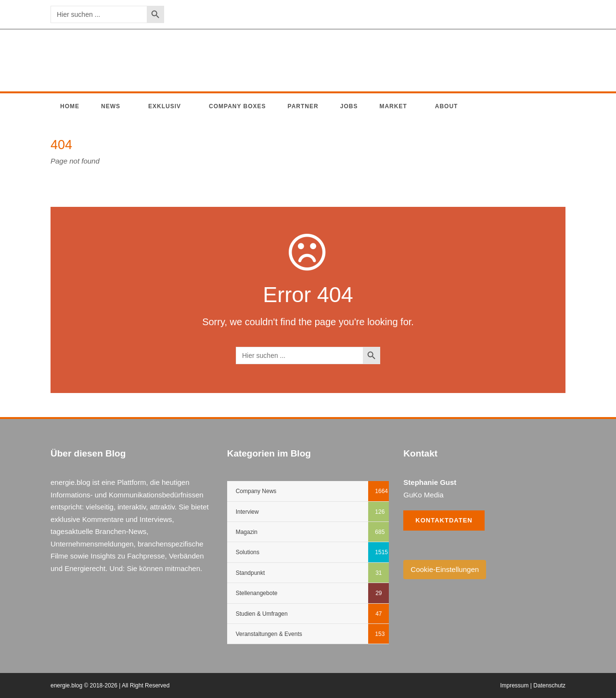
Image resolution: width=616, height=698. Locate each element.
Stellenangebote (257, 593)
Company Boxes (237, 106)
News (111, 106)
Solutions (248, 552)
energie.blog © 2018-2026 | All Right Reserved (110, 685)
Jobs (349, 106)
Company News (256, 491)
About (447, 106)
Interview (247, 512)
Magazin (247, 532)
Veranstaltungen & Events (269, 634)
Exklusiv (165, 106)
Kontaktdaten (444, 520)
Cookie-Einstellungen (445, 569)
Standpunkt (250, 573)
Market (393, 106)
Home (70, 106)
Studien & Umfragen (262, 614)
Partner (303, 106)
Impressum (514, 685)
